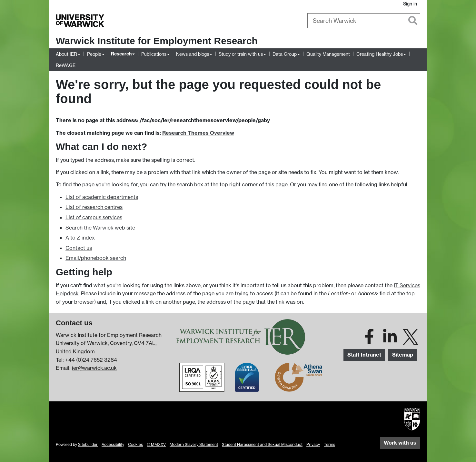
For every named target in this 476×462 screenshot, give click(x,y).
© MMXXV (156, 444)
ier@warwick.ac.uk (94, 368)
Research (121, 54)
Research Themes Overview (198, 133)
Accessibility (113, 444)
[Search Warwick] (364, 21)
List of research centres (94, 207)
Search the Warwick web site (100, 228)
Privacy (313, 444)
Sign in (410, 4)
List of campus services (94, 217)
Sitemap (403, 355)
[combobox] (364, 21)
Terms (329, 444)
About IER (66, 54)
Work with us (400, 443)
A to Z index (80, 238)
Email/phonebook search (96, 258)
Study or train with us (241, 54)
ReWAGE (66, 65)
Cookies (135, 444)
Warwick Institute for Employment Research (157, 41)
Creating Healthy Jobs (380, 54)
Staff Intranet (364, 355)
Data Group (285, 54)
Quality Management (328, 54)
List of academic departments (102, 197)
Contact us (79, 248)
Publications (154, 54)
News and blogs (193, 54)
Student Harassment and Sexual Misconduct (262, 444)
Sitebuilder (88, 444)
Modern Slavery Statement (194, 444)
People (94, 54)
